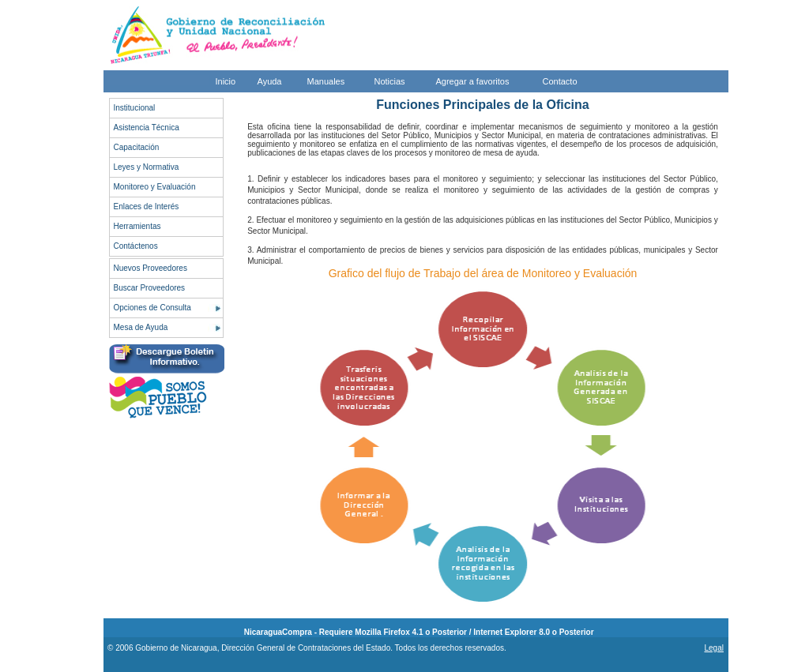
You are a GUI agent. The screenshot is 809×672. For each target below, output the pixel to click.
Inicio (226, 81)
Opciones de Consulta (152, 308)
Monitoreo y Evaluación (155, 187)
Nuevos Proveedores (151, 268)
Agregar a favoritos (473, 81)
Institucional (135, 108)
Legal (713, 648)
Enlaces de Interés (147, 206)
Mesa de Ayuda (141, 327)
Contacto (560, 81)
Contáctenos (136, 246)
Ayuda (270, 81)
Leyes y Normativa (147, 167)
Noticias (390, 81)
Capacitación (137, 147)
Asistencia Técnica (147, 128)
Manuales (326, 81)
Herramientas (137, 226)
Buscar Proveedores (150, 288)
